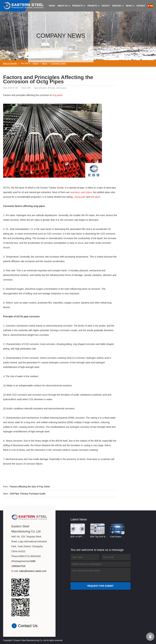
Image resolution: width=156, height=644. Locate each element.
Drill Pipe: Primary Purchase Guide (28, 494)
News (45, 63)
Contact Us (28, 626)
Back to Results (10, 63)
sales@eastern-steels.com (33, 571)
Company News (58, 63)
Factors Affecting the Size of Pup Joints (30, 487)
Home (35, 63)
